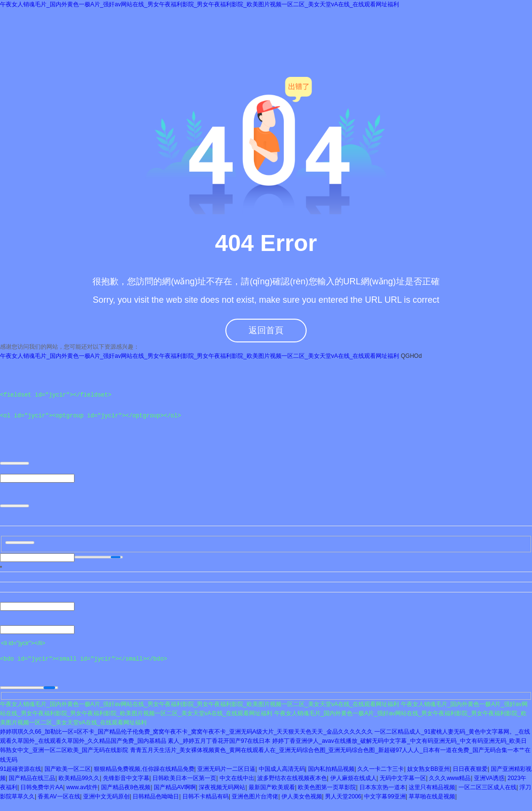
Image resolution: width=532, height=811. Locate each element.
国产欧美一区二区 (68, 769)
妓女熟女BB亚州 (429, 769)
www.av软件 (82, 787)
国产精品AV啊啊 (175, 787)
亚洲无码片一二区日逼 (226, 769)
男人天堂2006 (343, 797)
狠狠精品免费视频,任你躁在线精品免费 (144, 769)
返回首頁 (266, 330)
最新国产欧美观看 (272, 787)
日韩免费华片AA (42, 787)
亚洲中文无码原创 (106, 797)
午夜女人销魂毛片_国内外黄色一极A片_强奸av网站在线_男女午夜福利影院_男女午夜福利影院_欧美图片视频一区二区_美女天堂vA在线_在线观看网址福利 (199, 4)
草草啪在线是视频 (432, 797)
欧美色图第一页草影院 (327, 787)
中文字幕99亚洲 (385, 797)
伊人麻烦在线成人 (354, 778)
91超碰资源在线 (21, 769)
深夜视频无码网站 (222, 787)
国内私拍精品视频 (331, 769)
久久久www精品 (450, 778)
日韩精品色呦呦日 (156, 797)
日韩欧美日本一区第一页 (184, 778)
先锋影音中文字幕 (126, 778)
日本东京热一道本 (383, 787)
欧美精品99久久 (79, 778)
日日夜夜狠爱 (470, 769)
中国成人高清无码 (282, 769)
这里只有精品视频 (432, 787)
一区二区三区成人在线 (488, 787)
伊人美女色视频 (302, 797)
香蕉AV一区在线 (59, 797)
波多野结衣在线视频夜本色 (292, 778)
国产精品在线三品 (32, 778)
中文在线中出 (237, 778)
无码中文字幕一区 (403, 778)
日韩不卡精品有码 (206, 797)
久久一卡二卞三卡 (381, 769)
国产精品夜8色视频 (126, 787)
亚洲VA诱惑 (489, 778)
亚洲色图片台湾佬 (255, 797)
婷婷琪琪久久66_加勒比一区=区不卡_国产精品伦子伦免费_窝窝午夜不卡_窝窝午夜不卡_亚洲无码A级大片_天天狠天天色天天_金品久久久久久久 (186, 732)
